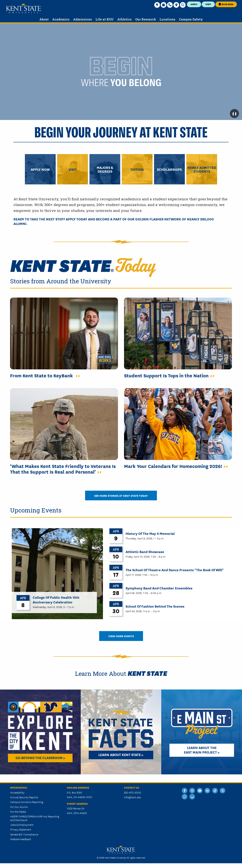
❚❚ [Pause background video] (234, 114)
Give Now (226, 4)
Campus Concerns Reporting (27, 802)
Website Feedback (21, 839)
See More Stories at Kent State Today (121, 495)
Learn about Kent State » (121, 754)
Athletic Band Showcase (145, 552)
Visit (208, 4)
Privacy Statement (21, 829)
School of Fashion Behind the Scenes (155, 606)
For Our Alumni (19, 807)
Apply (194, 4)
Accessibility (17, 792)
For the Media (18, 812)
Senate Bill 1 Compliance (24, 834)
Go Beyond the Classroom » (40, 758)
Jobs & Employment (22, 825)
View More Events (121, 636)
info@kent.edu (132, 797)
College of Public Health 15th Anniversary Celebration (56, 599)
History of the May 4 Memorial (150, 533)
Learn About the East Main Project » (202, 750)
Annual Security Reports (24, 797)
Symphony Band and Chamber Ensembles (159, 588)
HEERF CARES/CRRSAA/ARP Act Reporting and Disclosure (35, 818)
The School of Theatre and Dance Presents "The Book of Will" (175, 570)
